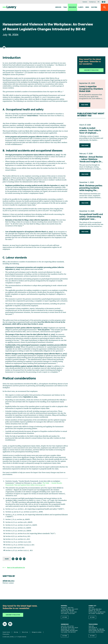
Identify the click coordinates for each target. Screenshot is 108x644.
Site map (16, 632)
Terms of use (25, 632)
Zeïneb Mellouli (9, 581)
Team (65, 7)
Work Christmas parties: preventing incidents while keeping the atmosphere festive (91, 189)
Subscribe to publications (91, 70)
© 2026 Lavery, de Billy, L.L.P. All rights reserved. (15, 637)
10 (23, 225)
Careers (85, 2)
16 (27, 359)
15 (64, 351)
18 (59, 372)
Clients (81, 7)
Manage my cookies (37, 632)
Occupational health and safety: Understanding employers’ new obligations (91, 218)
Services (58, 7)
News (87, 7)
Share (7, 559)
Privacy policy (6, 634)
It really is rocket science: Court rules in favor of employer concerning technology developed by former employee (91, 131)
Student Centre (6, 632)
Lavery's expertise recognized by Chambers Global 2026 (91, 89)
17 (57, 363)
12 (13, 314)
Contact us (92, 2)
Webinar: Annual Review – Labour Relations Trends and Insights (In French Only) (91, 160)
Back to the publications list (14, 568)
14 (20, 340)
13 (61, 331)
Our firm (94, 7)
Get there (65, 617)
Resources (72, 7)
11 (13, 239)
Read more (85, 105)
